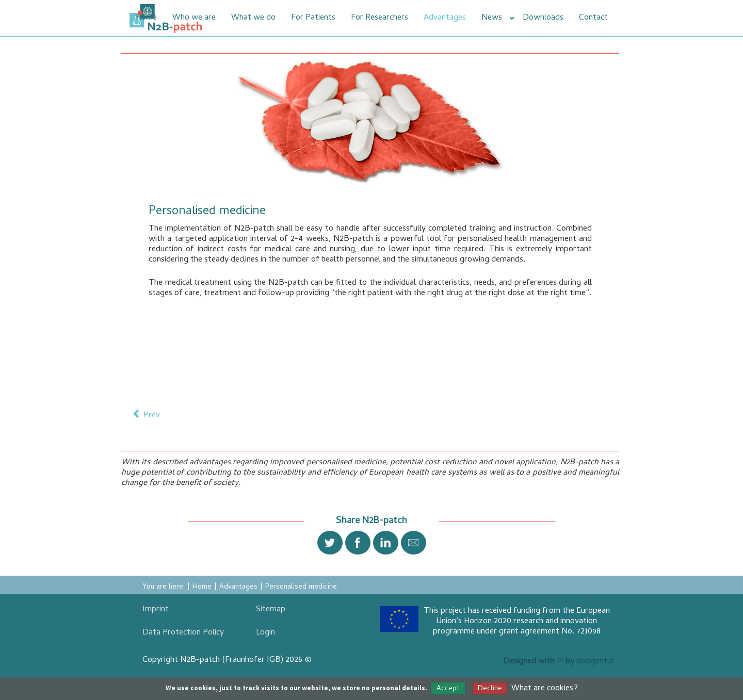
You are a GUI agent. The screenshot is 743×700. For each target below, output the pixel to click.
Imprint (156, 610)
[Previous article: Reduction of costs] (146, 415)
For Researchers (379, 18)
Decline (490, 689)
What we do (253, 18)
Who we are (194, 18)
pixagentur (595, 662)
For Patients (313, 18)
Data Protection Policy (183, 633)
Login (265, 633)
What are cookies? (545, 689)
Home (146, 18)
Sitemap (271, 610)
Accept (448, 689)
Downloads (543, 18)
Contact (593, 18)
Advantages (445, 18)
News (492, 18)
